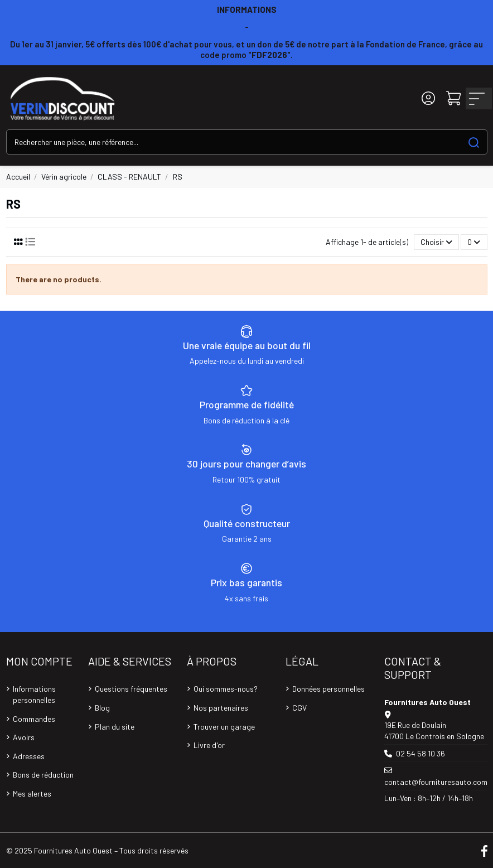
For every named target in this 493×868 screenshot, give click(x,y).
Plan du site (115, 727)
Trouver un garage (224, 727)
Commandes (34, 719)
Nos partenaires (221, 708)
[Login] (428, 98)
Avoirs (24, 737)
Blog (102, 708)
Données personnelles (328, 689)
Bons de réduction (43, 775)
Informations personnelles (34, 694)
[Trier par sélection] (436, 242)
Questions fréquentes (131, 689)
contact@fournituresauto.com (436, 782)
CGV (299, 708)
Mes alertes (32, 794)
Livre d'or (209, 745)
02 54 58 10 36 (420, 753)
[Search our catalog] (474, 142)
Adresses (29, 756)
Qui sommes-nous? (226, 689)
